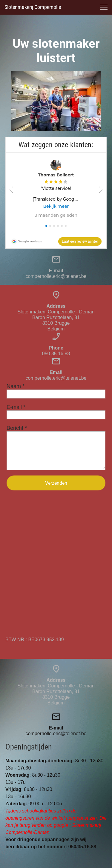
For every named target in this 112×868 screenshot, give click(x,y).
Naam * (16, 386)
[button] (104, 7)
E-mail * (16, 407)
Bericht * (17, 428)
